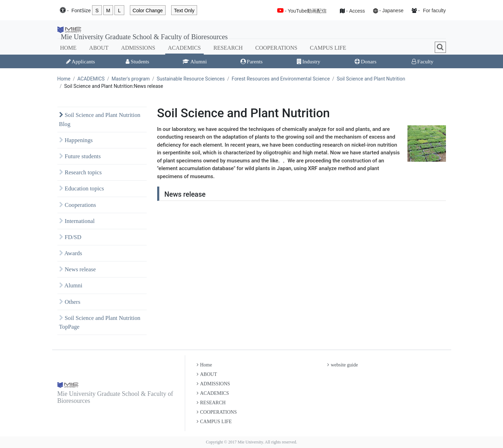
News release (78, 269)
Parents (251, 61)
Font (81, 11)
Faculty (422, 61)
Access (357, 11)
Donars (365, 61)
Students (137, 61)
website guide (343, 365)
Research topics (81, 172)
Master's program (131, 79)
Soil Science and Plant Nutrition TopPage (100, 322)
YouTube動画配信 (307, 11)
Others (70, 302)
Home (64, 79)
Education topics (82, 188)
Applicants (81, 61)
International (77, 221)
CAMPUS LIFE (328, 48)
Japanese (393, 10)
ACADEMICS (184, 48)
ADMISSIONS (138, 48)
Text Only (184, 10)
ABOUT (99, 48)
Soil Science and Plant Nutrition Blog (100, 119)
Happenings (76, 140)
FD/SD (70, 237)
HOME (68, 48)
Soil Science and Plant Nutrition (371, 79)
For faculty (434, 10)
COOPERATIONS (276, 48)
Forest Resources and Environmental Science (281, 79)
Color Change (148, 10)
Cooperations (78, 205)
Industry (309, 61)
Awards (71, 253)
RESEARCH (228, 48)
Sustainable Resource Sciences (191, 79)
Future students (80, 156)
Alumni (195, 61)
